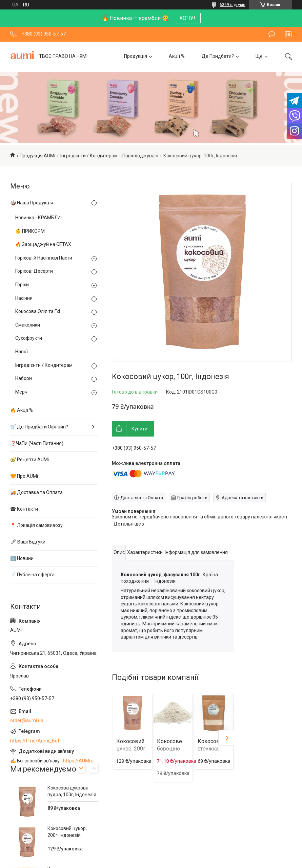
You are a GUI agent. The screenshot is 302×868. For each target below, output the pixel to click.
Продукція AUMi (37, 156)
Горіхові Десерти (34, 271)
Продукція (136, 56)
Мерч (21, 392)
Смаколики (28, 325)
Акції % (177, 56)
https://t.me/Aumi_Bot (35, 741)
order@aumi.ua (27, 720)
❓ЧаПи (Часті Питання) (37, 443)
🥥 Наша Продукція (32, 203)
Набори (24, 378)
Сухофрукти (29, 338)
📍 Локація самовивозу (36, 525)
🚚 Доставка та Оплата (36, 492)
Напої (22, 352)
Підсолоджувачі (140, 156)
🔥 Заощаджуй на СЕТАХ (43, 244)
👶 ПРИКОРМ (30, 231)
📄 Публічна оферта (32, 575)
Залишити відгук (272, 34)
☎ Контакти (24, 509)
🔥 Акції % (22, 410)
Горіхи (22, 285)
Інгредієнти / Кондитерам (89, 156)
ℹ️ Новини (22, 558)
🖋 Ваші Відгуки (28, 542)
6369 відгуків (233, 5)
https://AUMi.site (81, 761)
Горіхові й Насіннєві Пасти (44, 258)
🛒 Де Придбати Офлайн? (39, 427)
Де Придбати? (218, 56)
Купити (139, 429)
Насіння (24, 298)
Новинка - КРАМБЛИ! (38, 218)
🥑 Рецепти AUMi (29, 460)
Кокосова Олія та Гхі (38, 311)
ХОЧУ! (187, 18)
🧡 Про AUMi (24, 476)
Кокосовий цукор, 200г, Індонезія (131, 749)
